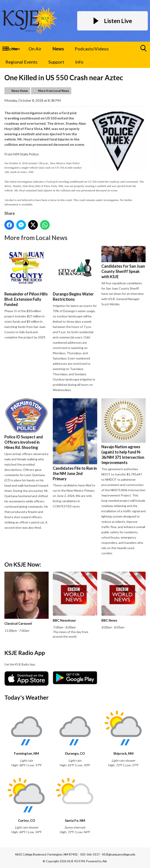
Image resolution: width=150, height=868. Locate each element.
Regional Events (21, 62)
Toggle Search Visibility (144, 50)
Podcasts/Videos (92, 49)
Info (79, 62)
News (58, 49)
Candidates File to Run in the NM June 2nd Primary (75, 440)
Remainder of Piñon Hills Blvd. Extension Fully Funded (27, 276)
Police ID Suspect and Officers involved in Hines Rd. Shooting (27, 424)
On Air (35, 49)
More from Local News (54, 91)
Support (56, 62)
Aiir (105, 861)
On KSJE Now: (23, 564)
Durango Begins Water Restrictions (75, 274)
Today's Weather (27, 697)
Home (12, 49)
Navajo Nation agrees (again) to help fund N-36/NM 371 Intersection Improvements (123, 432)
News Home (20, 91)
